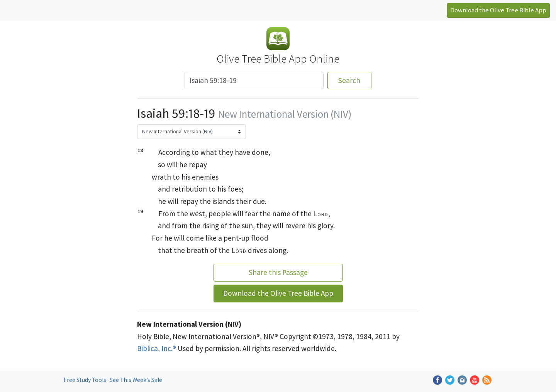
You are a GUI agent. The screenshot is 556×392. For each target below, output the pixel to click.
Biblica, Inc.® (157, 348)
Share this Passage (278, 272)
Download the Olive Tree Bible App (498, 10)
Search (349, 80)
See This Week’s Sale (136, 380)
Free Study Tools (86, 380)
